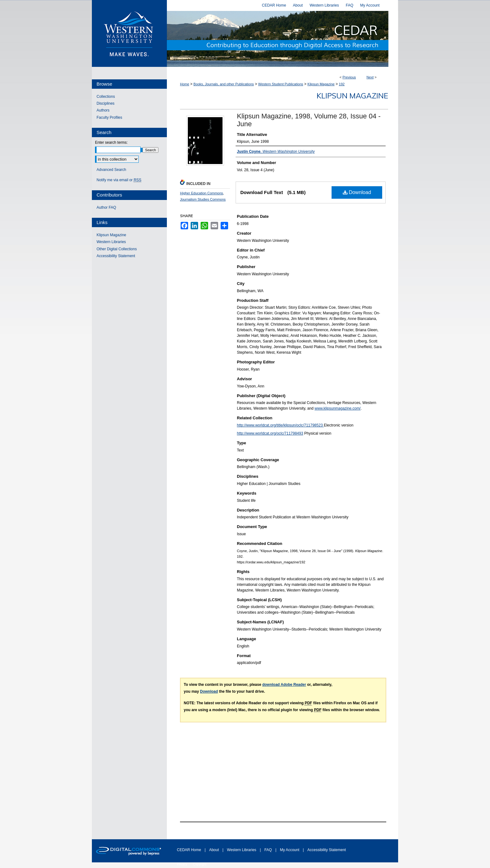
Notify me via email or (119, 180)
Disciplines (105, 103)
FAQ (269, 850)
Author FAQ (106, 207)
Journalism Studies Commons (203, 199)
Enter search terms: (111, 142)
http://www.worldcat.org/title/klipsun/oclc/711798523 (280, 425)
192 (342, 84)
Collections (106, 97)
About (215, 850)
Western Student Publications (281, 84)
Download (357, 192)
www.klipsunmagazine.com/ (338, 408)
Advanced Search (111, 170)
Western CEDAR (282, 39)
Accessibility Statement (116, 256)
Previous (349, 77)
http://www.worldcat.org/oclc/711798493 (270, 433)
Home (185, 84)
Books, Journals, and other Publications (224, 84)
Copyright (200, 864)
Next (370, 77)
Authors (103, 110)
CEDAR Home (190, 850)
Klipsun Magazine (321, 84)
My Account (290, 850)
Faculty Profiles (109, 117)
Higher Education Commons (202, 193)
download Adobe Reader (284, 685)
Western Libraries (111, 242)
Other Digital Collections (117, 249)
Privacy (182, 864)
